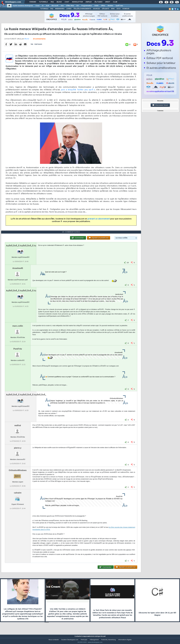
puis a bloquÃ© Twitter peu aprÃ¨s (78, 91)
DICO (118, 9)
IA (43, 6)
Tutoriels (43, 2)
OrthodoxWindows (18, 475)
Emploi (89, 2)
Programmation (87, 6)
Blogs (59, 2)
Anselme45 (18, 273)
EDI (78, 6)
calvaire (18, 498)
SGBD (96, 6)
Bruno (27, 40)
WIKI (113, 9)
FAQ (52, 2)
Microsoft (55, 6)
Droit (108, 2)
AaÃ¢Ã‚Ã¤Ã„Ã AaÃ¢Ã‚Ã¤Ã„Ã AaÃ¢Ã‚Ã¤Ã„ (26, 250)
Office (103, 6)
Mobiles (110, 6)
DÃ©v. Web (70, 6)
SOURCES (96, 9)
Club (115, 2)
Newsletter (77, 2)
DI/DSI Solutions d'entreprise (23, 6)
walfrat (18, 430)
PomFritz (18, 353)
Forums (33, 2)
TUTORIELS (44, 9)
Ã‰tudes (98, 2)
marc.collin (18, 331)
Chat (67, 2)
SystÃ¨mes (119, 6)
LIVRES (69, 9)
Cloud (37, 6)
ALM (47, 6)
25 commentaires (39, 40)
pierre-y (18, 453)
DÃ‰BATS (105, 9)
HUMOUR (126, 9)
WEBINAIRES (60, 9)
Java (62, 6)
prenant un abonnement (99, 220)
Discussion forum (160, 105)
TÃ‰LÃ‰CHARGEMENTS (82, 9)
